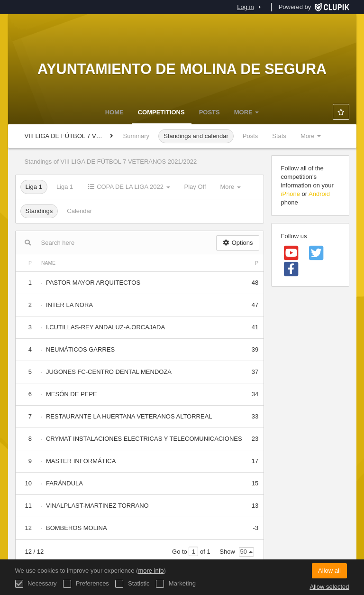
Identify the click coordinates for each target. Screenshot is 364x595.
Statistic (132, 584)
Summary (136, 136)
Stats (279, 136)
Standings (39, 211)
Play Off (195, 187)
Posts (209, 112)
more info (151, 571)
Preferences (86, 584)
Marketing (176, 584)
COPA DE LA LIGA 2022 (128, 187)
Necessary (36, 584)
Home (114, 112)
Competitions (161, 112)
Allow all (329, 571)
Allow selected (329, 587)
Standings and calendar (196, 136)
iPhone (291, 194)
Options (238, 243)
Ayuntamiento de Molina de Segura (182, 69)
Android (319, 194)
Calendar (79, 211)
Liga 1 (34, 187)
